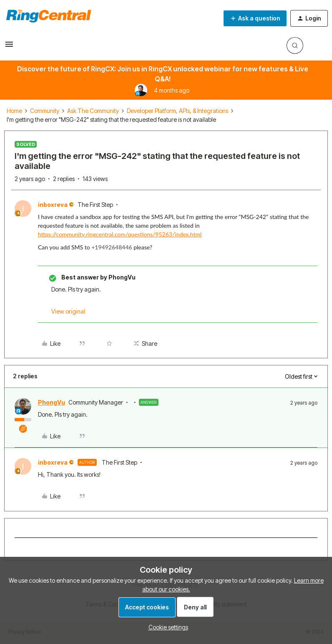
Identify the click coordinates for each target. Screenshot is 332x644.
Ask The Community (93, 111)
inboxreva (53, 205)
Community (45, 111)
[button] (9, 47)
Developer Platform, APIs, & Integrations (177, 111)
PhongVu (52, 402)
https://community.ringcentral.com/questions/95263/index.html (120, 234)
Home (14, 111)
